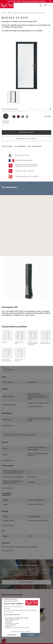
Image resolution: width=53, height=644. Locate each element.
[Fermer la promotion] (51, 1)
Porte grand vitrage (37, 146)
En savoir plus (8, 461)
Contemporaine (21, 146)
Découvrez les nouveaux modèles (34, 1)
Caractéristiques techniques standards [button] (20, 435)
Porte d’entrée (13, 13)
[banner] (7, 5)
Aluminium (10, 146)
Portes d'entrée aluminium (27, 13)
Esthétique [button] (8, 369)
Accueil (4, 13)
